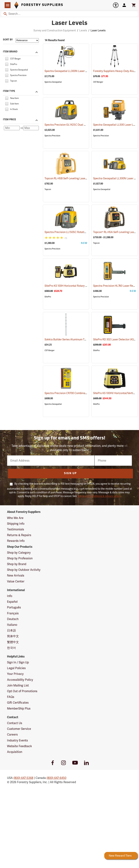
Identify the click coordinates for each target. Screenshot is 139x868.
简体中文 (13, 636)
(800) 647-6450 (56, 778)
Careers (12, 735)
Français (13, 613)
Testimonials (16, 529)
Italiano (12, 625)
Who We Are (15, 518)
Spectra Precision (52, 136)
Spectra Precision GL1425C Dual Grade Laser (76, 125)
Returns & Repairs (19, 535)
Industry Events (17, 740)
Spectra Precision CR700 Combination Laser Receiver (81, 393)
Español (12, 602)
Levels (83, 30)
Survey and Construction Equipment (55, 30)
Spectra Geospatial (53, 82)
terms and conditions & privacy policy (99, 496)
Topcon (48, 189)
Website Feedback (20, 746)
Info (10, 596)
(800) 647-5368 (23, 778)
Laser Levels (98, 30)
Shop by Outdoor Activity (24, 570)
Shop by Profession (20, 558)
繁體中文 (13, 642)
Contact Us (15, 723)
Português (14, 607)
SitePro (48, 297)
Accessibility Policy (20, 680)
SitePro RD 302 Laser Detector (116, 339)
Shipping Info (16, 524)
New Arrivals (16, 575)
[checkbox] (7, 58)
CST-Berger (98, 82)
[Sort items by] (27, 40)
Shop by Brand (17, 564)
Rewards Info (16, 541)
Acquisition (15, 752)
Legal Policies (16, 668)
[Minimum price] (12, 128)
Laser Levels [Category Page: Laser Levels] (69, 23)
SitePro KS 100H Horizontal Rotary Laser (73, 286)
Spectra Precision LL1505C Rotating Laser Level (78, 232)
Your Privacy (15, 674)
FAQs (11, 697)
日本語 (11, 630)
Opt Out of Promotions (22, 691)
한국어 (11, 648)
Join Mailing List (18, 685)
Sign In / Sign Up (18, 662)
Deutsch (13, 619)
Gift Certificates (18, 703)
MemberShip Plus (19, 709)
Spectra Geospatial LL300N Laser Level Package (78, 71)
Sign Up (70, 473)
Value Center (16, 581)
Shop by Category (19, 553)
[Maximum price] (31, 128)
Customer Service (19, 729)
